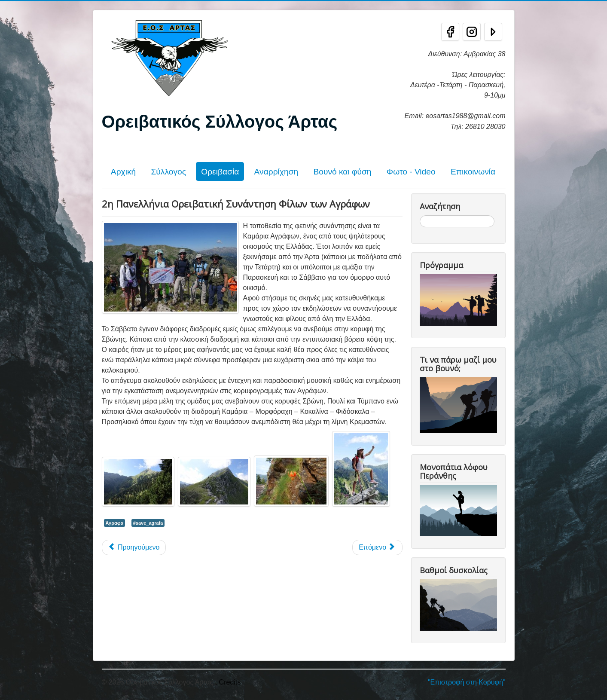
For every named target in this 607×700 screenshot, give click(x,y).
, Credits (228, 682)
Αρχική (123, 172)
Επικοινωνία (473, 172)
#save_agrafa (148, 523)
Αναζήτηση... (420, 216)
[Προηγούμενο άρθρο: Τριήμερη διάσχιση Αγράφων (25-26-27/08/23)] (134, 547)
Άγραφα (115, 523)
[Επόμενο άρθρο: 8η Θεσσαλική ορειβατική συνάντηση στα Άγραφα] (377, 547)
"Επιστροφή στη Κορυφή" (467, 682)
